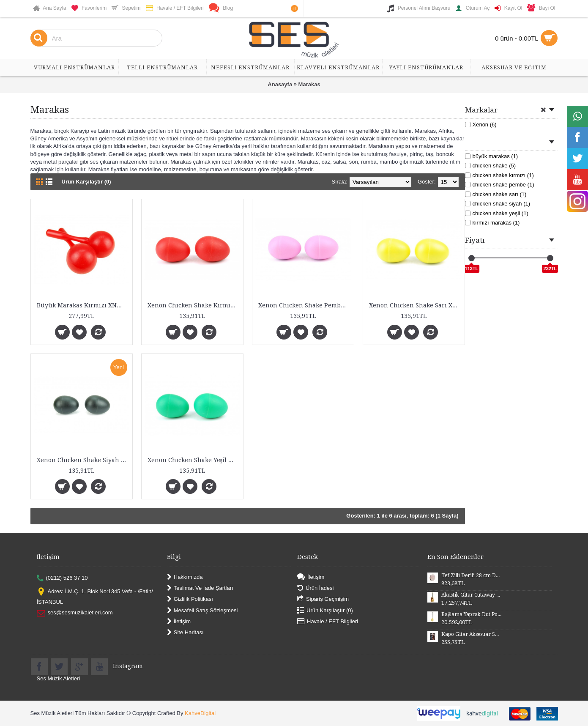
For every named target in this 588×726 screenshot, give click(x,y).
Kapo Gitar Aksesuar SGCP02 (471, 634)
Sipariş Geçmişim (323, 599)
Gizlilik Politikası (190, 599)
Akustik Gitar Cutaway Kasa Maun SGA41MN (471, 595)
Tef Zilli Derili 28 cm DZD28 (471, 575)
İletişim (179, 622)
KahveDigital (200, 713)
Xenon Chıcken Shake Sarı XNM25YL (415, 305)
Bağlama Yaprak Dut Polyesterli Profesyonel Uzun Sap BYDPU (471, 614)
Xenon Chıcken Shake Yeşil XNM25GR (194, 460)
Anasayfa (280, 84)
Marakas (309, 84)
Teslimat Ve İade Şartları (200, 588)
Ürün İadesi (315, 588)
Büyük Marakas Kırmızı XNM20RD (83, 305)
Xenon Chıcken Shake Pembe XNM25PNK (305, 305)
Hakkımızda (185, 577)
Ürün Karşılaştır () (325, 610)
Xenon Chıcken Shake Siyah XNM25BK (83, 460)
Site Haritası (185, 633)
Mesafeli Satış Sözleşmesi (202, 610)
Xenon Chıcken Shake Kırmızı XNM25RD (194, 305)
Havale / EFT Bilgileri (328, 622)
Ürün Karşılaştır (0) (86, 182)
